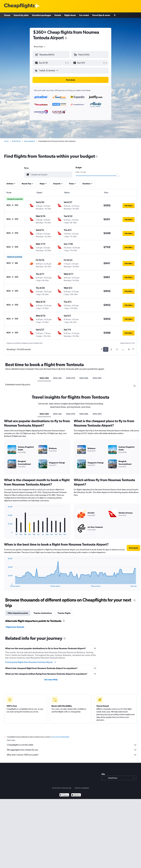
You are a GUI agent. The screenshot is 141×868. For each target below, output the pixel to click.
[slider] (118, 176)
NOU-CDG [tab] (44, 378)
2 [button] (111, 349)
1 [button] (106, 349)
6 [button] (129, 349)
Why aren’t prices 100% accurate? (72, 755)
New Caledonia (29, 141)
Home (7, 15)
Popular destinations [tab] (43, 613)
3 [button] (117, 349)
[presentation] (66, 38)
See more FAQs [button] (51, 680)
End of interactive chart (6, 533)
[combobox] (40, 47)
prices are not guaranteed (60, 737)
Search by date (21, 15)
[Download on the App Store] (76, 795)
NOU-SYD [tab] (71, 378)
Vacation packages (42, 15)
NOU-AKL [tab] (57, 378)
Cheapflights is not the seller (72, 745)
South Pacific (16, 141)
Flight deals (70, 15)
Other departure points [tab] (18, 613)
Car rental (84, 15)
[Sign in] (115, 15)
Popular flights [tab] (64, 613)
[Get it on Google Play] (64, 795)
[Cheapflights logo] (20, 6)
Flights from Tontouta (15, 627)
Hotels (58, 15)
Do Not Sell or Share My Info (62, 788)
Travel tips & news (101, 15)
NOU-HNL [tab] (84, 378)
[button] (50, 63)
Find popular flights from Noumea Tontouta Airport (31, 662)
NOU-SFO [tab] (97, 378)
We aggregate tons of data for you (72, 750)
